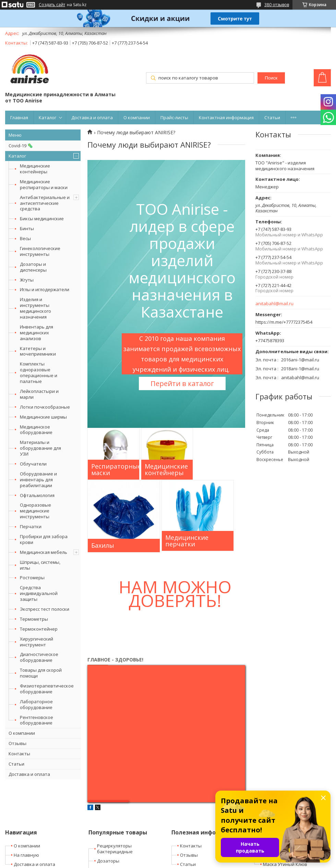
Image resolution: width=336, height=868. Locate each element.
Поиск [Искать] (271, 78)
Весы (25, 238)
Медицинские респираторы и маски (44, 184)
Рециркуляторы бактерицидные (115, 849)
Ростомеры (32, 578)
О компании (137, 117)
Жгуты (27, 280)
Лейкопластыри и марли (39, 394)
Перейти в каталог (182, 383)
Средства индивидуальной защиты (39, 593)
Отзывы (17, 743)
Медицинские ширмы (43, 417)
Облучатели (33, 464)
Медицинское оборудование (36, 430)
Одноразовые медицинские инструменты (35, 511)
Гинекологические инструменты (40, 251)
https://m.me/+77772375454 (284, 322)
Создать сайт (52, 5)
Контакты (19, 754)
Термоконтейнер (39, 629)
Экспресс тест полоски (45, 609)
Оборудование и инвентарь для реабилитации (38, 480)
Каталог (47, 117)
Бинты (27, 228)
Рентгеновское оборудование (37, 720)
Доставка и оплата (92, 117)
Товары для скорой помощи (41, 673)
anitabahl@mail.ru (274, 304)
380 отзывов (277, 5)
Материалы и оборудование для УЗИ (40, 448)
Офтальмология (37, 495)
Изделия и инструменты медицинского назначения (35, 308)
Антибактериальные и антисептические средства (45, 203)
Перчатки (31, 526)
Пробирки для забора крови (44, 539)
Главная (19, 117)
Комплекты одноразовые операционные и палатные (39, 373)
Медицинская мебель (44, 552)
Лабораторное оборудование (36, 704)
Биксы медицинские (42, 219)
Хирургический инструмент (37, 642)
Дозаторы (108, 861)
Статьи (272, 117)
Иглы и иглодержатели (45, 289)
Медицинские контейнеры (35, 169)
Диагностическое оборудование (39, 657)
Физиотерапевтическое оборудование (47, 689)
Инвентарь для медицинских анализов (37, 333)
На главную (26, 855)
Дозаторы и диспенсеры (33, 267)
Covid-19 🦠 (21, 146)
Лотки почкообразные (45, 407)
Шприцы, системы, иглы (40, 565)
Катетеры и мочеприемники (38, 351)
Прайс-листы (174, 117)
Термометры (34, 619)
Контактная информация (226, 117)
